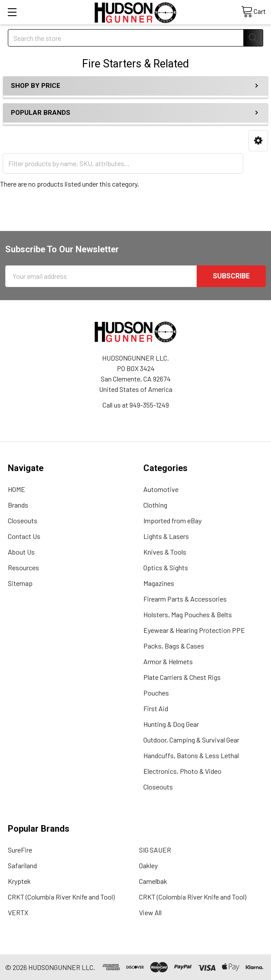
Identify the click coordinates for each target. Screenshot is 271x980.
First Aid (156, 708)
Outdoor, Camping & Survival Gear (191, 740)
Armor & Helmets (168, 661)
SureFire (20, 850)
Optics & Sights (166, 567)
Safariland (22, 865)
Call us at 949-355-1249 (136, 405)
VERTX (18, 912)
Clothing (155, 505)
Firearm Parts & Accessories (185, 599)
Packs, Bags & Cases (174, 646)
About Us (21, 552)
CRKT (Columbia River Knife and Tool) (61, 897)
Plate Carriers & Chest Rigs (182, 677)
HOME (17, 489)
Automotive (161, 489)
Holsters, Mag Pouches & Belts (188, 614)
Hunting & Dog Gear (171, 724)
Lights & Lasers (166, 536)
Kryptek (19, 881)
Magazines (159, 583)
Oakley (148, 865)
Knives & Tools (165, 552)
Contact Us (24, 536)
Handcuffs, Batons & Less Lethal (191, 755)
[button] (258, 141)
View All (150, 912)
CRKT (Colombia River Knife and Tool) (193, 897)
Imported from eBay (172, 520)
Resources (23, 567)
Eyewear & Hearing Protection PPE (194, 630)
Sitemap (20, 583)
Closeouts (23, 520)
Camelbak (153, 881)
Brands (18, 505)
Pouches (156, 693)
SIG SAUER (155, 850)
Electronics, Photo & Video (182, 771)
